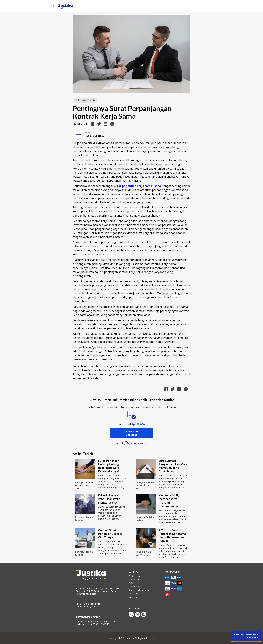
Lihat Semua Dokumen (132, 433)
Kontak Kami (135, 587)
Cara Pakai (134, 580)
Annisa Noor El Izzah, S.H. (84, 485)
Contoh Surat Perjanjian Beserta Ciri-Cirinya (110, 534)
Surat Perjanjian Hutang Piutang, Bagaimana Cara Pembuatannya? (109, 466)
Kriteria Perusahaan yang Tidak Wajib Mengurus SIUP (111, 499)
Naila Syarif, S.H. (144, 553)
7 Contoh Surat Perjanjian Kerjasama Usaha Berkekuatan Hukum (172, 535)
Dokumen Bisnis (85, 100)
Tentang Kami (135, 576)
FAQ (131, 583)
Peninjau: (80, 482)
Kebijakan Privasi (137, 594)
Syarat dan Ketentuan (139, 590)
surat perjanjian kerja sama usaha (138, 186)
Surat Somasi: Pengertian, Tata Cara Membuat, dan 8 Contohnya (173, 466)
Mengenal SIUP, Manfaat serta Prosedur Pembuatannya (169, 501)
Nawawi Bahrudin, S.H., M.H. (145, 485)
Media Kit (133, 597)
